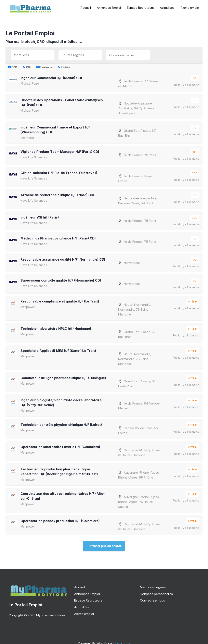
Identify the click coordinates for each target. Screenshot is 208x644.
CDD (13, 67)
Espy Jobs (123, 637)
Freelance (44, 67)
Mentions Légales (153, 581)
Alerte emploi (190, 8)
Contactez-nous (152, 595)
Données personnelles (156, 588)
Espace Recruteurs (140, 8)
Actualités (167, 8)
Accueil (86, 8)
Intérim (64, 67)
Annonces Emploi (109, 8)
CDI (27, 67)
